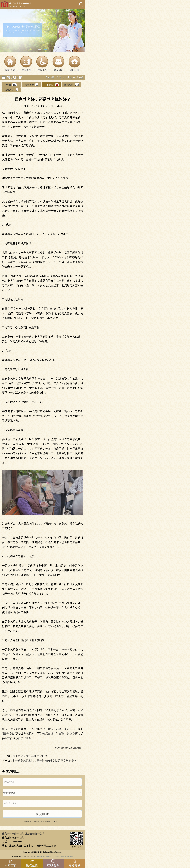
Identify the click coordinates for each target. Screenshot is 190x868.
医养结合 (9, 734)
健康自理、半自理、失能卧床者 (61, 734)
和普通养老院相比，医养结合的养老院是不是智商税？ (45, 761)
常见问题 (79, 77)
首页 (59, 77)
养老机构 (29, 734)
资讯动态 (11, 90)
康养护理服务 (23, 738)
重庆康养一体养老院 (13, 834)
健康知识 (72, 85)
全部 (11, 85)
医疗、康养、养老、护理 (55, 729)
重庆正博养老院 (11, 729)
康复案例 (32, 85)
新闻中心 (67, 77)
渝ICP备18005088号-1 (28, 857)
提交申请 (42, 814)
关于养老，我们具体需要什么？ (31, 756)
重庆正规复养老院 (35, 834)
